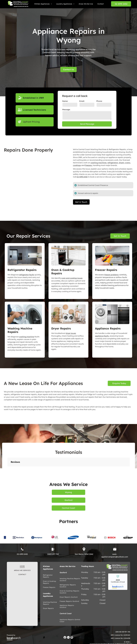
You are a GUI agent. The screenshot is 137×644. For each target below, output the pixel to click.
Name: (65, 101)
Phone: (99, 101)
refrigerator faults (27, 275)
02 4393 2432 (82, 177)
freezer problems (111, 275)
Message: (66, 109)
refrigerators (113, 163)
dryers (122, 163)
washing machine (27, 337)
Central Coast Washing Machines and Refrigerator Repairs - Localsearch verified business (118, 582)
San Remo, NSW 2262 (84, 554)
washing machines (99, 163)
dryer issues (71, 333)
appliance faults (102, 336)
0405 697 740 (53, 554)
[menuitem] (43, 4)
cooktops (77, 165)
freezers (89, 165)
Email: (82, 101)
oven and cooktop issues (72, 278)
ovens (128, 163)
